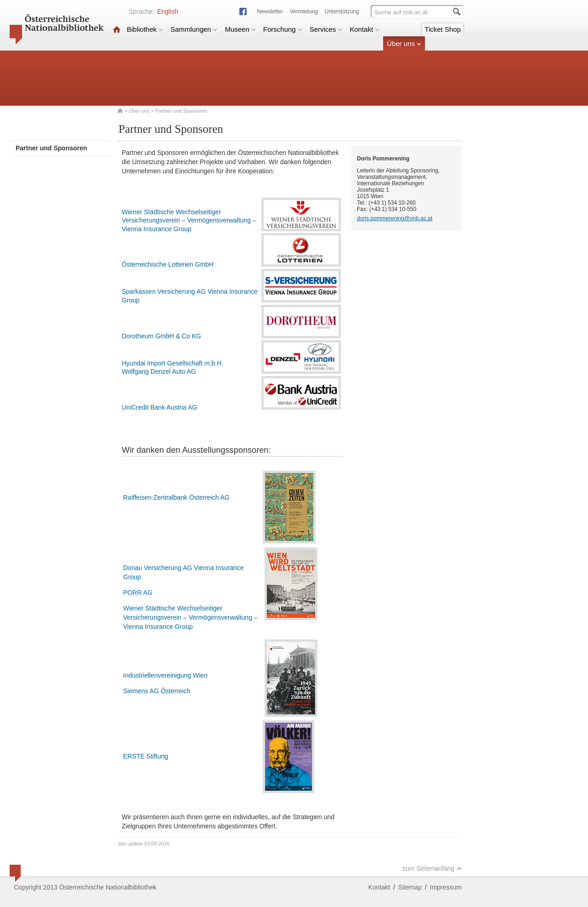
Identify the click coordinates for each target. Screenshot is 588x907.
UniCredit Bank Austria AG (159, 407)
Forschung (283, 29)
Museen (240, 29)
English (168, 11)
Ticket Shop (443, 29)
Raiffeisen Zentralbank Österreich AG (176, 497)
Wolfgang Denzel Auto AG (159, 371)
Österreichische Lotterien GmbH (168, 264)
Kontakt (365, 29)
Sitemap (410, 887)
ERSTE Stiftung (146, 756)
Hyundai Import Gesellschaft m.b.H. (172, 363)
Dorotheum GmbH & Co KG (161, 336)
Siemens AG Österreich (157, 691)
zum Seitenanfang (432, 868)
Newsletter (270, 11)
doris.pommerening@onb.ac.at (395, 218)
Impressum (446, 887)
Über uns (404, 43)
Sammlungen (194, 29)
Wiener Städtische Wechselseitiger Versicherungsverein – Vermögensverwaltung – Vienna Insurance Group (189, 220)
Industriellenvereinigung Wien (165, 675)
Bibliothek (145, 29)
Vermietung (304, 11)
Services (326, 29)
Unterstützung (342, 11)
